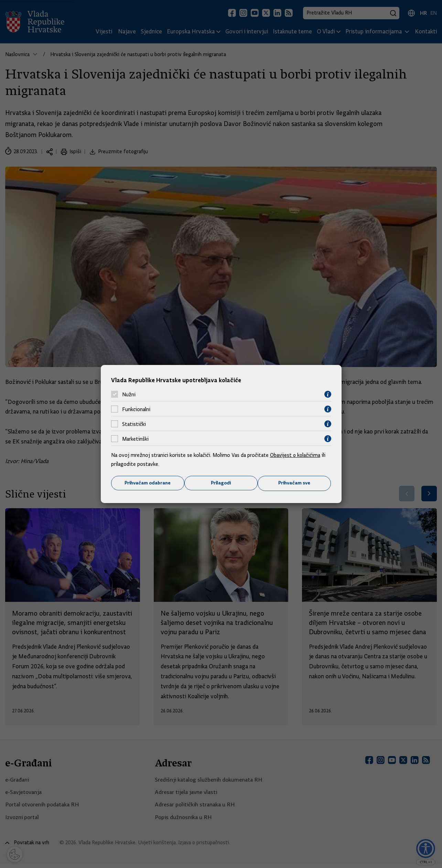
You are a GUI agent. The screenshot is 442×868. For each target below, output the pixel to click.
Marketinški (135, 439)
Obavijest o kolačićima (296, 455)
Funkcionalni (136, 409)
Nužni (129, 394)
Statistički (134, 424)
